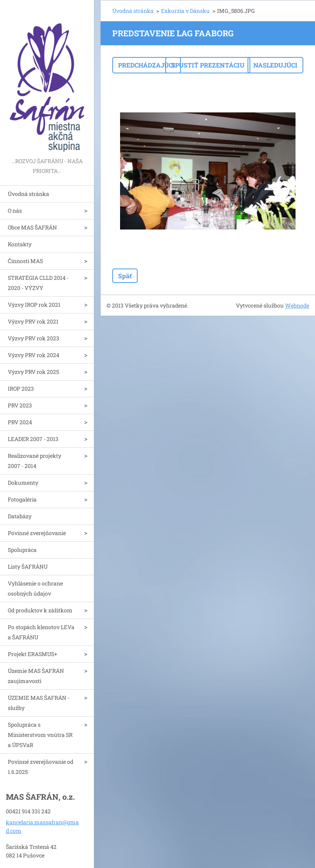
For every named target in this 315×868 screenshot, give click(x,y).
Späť (125, 276)
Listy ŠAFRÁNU (28, 567)
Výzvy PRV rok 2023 (34, 338)
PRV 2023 (20, 405)
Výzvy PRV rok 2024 (34, 355)
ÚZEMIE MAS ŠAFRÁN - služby (39, 703)
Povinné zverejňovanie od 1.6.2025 (41, 767)
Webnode (297, 305)
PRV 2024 (20, 422)
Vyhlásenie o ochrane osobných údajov (35, 588)
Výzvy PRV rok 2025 (33, 372)
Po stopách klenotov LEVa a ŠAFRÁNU (41, 632)
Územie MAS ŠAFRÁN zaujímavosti (36, 676)
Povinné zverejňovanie (37, 533)
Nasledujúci (275, 65)
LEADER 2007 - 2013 (33, 439)
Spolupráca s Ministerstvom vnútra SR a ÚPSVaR (40, 735)
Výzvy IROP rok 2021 (34, 305)
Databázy (20, 516)
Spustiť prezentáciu (208, 65)
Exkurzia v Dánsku (185, 11)
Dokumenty (23, 483)
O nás (15, 211)
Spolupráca (22, 550)
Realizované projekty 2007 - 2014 (35, 461)
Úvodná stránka (28, 194)
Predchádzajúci (147, 65)
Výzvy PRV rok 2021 (33, 321)
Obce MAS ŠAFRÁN (32, 227)
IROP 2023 (21, 389)
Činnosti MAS (25, 261)
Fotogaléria (22, 499)
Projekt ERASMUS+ (33, 654)
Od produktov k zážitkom (40, 610)
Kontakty (20, 244)
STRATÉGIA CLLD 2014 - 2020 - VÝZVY (38, 283)
